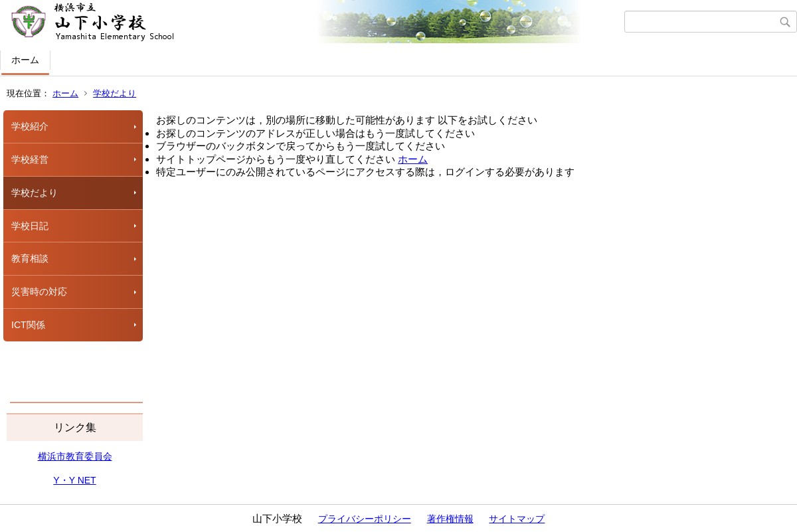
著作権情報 (450, 519)
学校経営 (30, 159)
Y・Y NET (74, 480)
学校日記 (30, 226)
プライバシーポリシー (365, 519)
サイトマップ (517, 519)
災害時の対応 (39, 292)
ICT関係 (28, 325)
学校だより (115, 93)
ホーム (25, 60)
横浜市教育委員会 (75, 456)
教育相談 (30, 258)
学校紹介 (30, 126)
